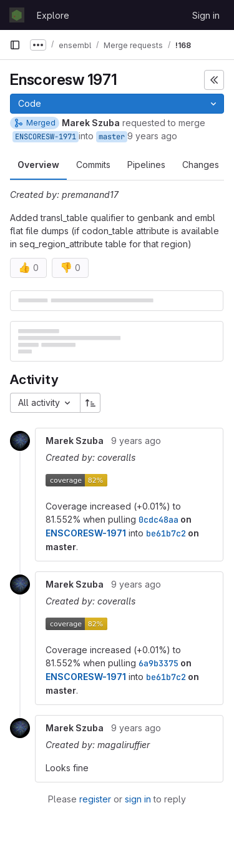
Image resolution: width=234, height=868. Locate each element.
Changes (201, 165)
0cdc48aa (158, 520)
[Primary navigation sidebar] (15, 45)
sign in (138, 799)
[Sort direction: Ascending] (90, 403)
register (95, 799)
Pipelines (146, 165)
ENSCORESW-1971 (46, 137)
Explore (53, 15)
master (112, 137)
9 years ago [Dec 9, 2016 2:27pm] (152, 136)
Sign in (206, 15)
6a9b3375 (158, 663)
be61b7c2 (166, 533)
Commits (93, 165)
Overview (38, 165)
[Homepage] (17, 15)
